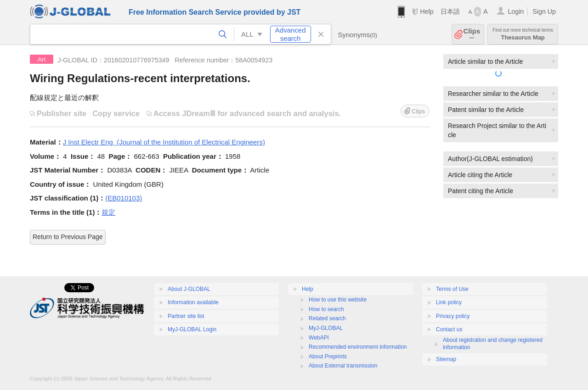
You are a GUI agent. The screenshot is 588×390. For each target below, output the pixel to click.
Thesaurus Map (523, 34)
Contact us (449, 329)
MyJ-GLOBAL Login (192, 329)
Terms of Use (452, 289)
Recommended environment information (358, 347)
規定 (108, 212)
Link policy (449, 302)
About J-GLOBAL (189, 289)
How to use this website (338, 300)
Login (516, 11)
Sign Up (544, 11)
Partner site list (186, 316)
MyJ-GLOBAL (326, 328)
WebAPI (319, 338)
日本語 (450, 11)
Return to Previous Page (68, 237)
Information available (193, 302)
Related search (327, 318)
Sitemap (446, 359)
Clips (472, 34)
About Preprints (328, 357)
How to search (326, 309)
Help (427, 11)
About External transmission (343, 366)
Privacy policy (453, 316)
